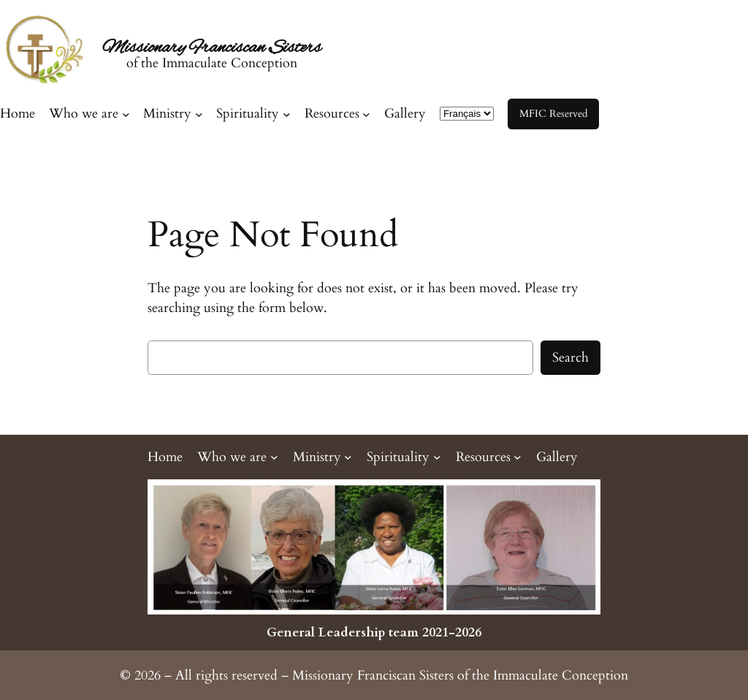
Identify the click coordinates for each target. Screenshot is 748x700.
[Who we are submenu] (89, 114)
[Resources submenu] (337, 114)
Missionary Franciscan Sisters (212, 48)
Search (570, 358)
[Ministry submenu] (173, 114)
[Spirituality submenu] (253, 114)
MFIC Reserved (553, 114)
